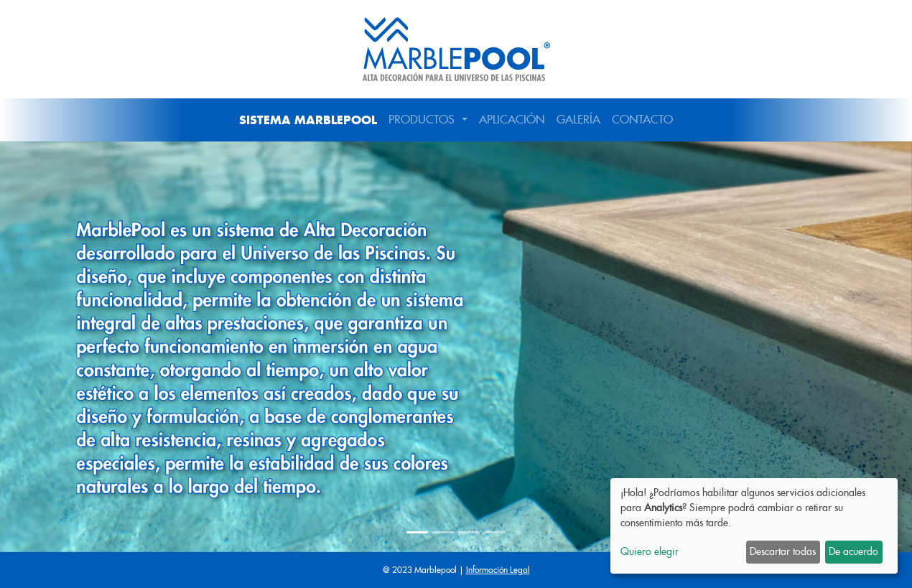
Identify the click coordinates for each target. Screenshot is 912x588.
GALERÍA (578, 120)
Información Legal (498, 570)
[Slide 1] (417, 532)
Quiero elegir (650, 551)
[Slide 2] (443, 532)
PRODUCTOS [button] (423, 120)
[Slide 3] (469, 532)
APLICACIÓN (512, 120)
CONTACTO (642, 120)
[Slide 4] (495, 532)
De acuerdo (853, 551)
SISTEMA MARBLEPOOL (308, 120)
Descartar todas (783, 551)
